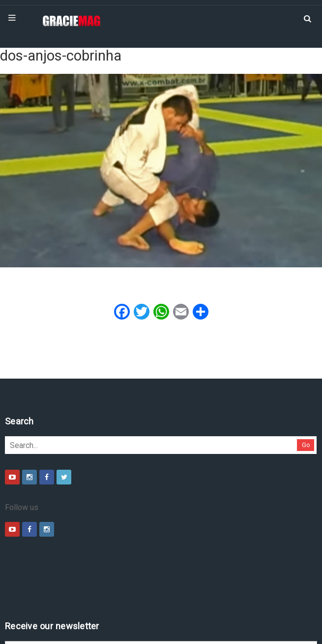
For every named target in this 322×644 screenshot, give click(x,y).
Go (98, 445)
